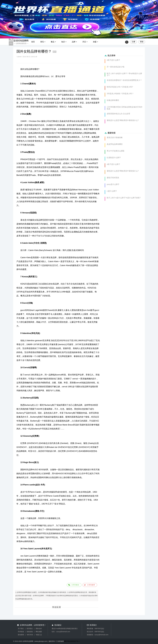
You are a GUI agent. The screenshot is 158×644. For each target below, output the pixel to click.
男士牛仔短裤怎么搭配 (116, 151)
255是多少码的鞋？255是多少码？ (120, 94)
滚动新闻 (21, 635)
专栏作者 (30, 635)
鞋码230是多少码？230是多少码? (120, 87)
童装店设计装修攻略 (115, 137)
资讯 (42, 42)
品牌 (74, 42)
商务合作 (39, 629)
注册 (133, 42)
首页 (33, 42)
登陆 (142, 42)
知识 (63, 42)
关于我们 (21, 629)
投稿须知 (30, 632)
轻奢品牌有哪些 (113, 100)
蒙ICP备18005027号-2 (72, 641)
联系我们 (30, 629)
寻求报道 (21, 632)
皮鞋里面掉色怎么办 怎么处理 (118, 114)
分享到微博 (91, 585)
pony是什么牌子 (113, 184)
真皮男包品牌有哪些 (115, 144)
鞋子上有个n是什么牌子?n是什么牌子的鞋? (124, 198)
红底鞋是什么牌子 (114, 158)
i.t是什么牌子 (112, 191)
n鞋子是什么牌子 (113, 60)
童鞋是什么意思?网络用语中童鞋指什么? (123, 120)
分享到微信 (75, 585)
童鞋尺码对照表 (113, 178)
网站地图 (39, 632)
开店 (84, 42)
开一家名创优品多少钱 (116, 67)
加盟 (95, 42)
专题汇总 (39, 635)
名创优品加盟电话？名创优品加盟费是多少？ (124, 80)
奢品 (53, 42)
